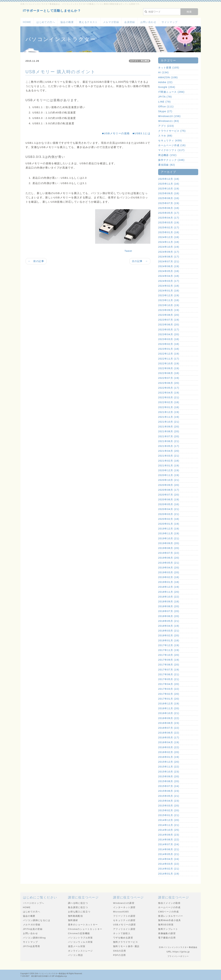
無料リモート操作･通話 (126, 946)
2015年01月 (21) (169, 815)
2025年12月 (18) (169, 179)
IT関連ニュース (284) (171, 92)
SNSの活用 (119, 951)
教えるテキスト (88, 22)
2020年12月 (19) (169, 470)
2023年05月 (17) (169, 330)
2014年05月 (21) (169, 854)
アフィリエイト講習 (124, 929)
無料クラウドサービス (126, 942)
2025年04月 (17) (169, 218)
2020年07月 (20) (169, 495)
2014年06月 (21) (169, 849)
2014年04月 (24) (169, 859)
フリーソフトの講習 (124, 916)
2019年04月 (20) (169, 568)
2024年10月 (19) (169, 247)
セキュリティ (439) (170, 140)
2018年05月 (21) (169, 621)
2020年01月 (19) (169, 524)
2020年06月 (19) (169, 499)
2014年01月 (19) (169, 874)
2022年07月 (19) (169, 378)
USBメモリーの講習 (124, 925)
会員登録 (130, 22)
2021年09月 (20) (169, 427)
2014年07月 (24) (169, 844)
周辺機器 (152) (167, 155)
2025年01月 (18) (169, 232)
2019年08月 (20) (169, 548)
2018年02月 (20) (169, 635)
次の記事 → (140, 261)
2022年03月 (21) (169, 397)
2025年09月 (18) (169, 193)
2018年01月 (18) (169, 640)
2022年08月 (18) (169, 373)
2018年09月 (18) (169, 602)
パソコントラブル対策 (80, 938)
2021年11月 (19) (169, 417)
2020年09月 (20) (169, 485)
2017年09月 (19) (169, 660)
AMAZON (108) (168, 77)
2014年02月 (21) (169, 869)
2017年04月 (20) (169, 684)
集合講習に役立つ (78, 907)
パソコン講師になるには (37, 920)
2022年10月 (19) (169, 363)
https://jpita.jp (181, 952)
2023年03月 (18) (169, 339)
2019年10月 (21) (169, 538)
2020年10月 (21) (169, 480)
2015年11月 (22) (169, 767)
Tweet (128, 251)
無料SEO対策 (166, 925)
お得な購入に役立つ (79, 912)
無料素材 (73, 920)
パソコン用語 (75, 955)
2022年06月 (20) (169, 383)
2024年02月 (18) (169, 286)
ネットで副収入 (122, 933)
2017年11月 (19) (169, 650)
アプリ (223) (166, 126)
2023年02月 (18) (169, 344)
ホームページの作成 (169, 907)
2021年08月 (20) (169, 431)
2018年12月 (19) (169, 587)
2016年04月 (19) (169, 742)
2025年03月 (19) (169, 223)
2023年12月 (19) (169, 295)
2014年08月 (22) (169, 840)
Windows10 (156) (169, 116)
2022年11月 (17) (169, 359)
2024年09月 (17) (169, 252)
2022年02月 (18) (169, 402)
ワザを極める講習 (123, 938)
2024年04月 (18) (169, 276)
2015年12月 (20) (169, 762)
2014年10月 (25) (169, 830)
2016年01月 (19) (169, 757)
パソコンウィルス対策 (80, 942)
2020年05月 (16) (169, 504)
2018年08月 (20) (169, 606)
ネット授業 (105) (169, 68)
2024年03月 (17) (169, 281)
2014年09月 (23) (169, 835)
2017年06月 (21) (169, 674)
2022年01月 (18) (169, 407)
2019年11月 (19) (169, 533)
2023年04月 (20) (169, 334)
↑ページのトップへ (34, 903)
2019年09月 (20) (169, 543)
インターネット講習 (124, 907)
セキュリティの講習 (124, 920)
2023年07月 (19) (169, 320)
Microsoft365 (121, 912)
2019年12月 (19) (169, 529)
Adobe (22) (165, 82)
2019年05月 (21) (169, 563)
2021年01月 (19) (169, 466)
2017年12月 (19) (169, 645)
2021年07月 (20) (169, 436)
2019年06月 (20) (169, 558)
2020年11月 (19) (169, 475)
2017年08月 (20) (169, 665)
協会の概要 (67, 22)
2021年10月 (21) (169, 422)
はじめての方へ (46, 22)
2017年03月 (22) (169, 689)
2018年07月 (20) (169, 611)
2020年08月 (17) (169, 490)
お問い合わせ (148, 22)
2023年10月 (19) (169, 305)
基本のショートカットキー (83, 925)
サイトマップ (170, 22)
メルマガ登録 (111, 22)
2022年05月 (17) (169, 388)
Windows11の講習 (124, 903)
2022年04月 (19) (169, 393)
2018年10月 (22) (169, 597)
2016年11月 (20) (169, 708)
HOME (27, 22)
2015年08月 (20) (169, 781)
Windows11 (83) (169, 121)
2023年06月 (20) (169, 325)
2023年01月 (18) (169, 349)
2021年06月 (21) (169, 441)
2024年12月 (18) (169, 237)
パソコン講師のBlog (34, 938)
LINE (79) (164, 102)
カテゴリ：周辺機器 (140, 61)
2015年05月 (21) (169, 796)
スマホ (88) (165, 136)
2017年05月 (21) (169, 679)
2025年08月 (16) (169, 198)
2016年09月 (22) (169, 718)
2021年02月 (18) (169, 461)
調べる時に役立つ (78, 903)
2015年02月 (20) (169, 810)
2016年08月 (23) (169, 723)
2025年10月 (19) (169, 189)
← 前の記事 (36, 261)
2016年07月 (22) (169, 728)
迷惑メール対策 (77, 946)
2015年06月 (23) (169, 791)
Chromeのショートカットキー (85, 929)
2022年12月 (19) (169, 354)
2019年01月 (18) (169, 582)
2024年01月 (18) (169, 291)
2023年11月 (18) (169, 300)
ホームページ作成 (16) (172, 145)
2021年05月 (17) (169, 446)
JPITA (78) (165, 97)
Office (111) (166, 107)
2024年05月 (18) (169, 271)
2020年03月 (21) (169, 514)
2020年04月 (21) (169, 509)
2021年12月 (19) (169, 412)
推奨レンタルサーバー (171, 916)
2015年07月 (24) (169, 786)
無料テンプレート (168, 929)
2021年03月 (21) (169, 456)
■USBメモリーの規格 (116, 133)
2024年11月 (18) (169, 242)
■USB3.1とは (141, 133)
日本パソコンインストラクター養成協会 (50, 974)
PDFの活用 (119, 955)
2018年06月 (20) (169, 616)
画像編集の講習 (167, 933)
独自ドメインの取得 (169, 903)
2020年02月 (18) (169, 519)
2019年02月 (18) (169, 577)
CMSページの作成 (169, 912)
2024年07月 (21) (169, 261)
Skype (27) (165, 111)
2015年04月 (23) (169, 801)
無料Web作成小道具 (170, 920)
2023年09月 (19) (169, 310)
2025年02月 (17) (169, 228)
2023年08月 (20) (169, 315)
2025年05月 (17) (169, 213)
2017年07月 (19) (169, 670)
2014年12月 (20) (169, 820)
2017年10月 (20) (169, 655)
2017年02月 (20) (169, 694)
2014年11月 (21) (169, 825)
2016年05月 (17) (169, 737)
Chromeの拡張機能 (79, 933)
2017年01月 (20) (169, 699)
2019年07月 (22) (169, 553)
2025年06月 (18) (169, 208)
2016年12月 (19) (169, 704)
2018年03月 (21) (169, 631)
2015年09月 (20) (169, 776)
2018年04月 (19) (169, 626)
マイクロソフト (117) (171, 150)
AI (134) (163, 72)
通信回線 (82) (167, 165)
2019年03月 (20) (169, 572)
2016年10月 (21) (169, 713)
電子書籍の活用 (167, 938)
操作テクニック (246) (171, 160)
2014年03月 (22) (169, 864)
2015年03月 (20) (169, 806)
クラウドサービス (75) (172, 131)
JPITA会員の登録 (33, 929)
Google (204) (167, 87)
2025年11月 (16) (169, 184)
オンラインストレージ (80, 951)
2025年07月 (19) (169, 203)
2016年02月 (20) (169, 752)
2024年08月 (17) (169, 257)
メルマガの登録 (32, 925)
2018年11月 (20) (169, 592)
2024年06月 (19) (169, 266)
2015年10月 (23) (169, 772)
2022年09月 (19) (169, 368)
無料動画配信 (75, 916)
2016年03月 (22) (169, 747)
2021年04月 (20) (169, 451)
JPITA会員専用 (32, 946)
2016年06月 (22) (169, 733)
